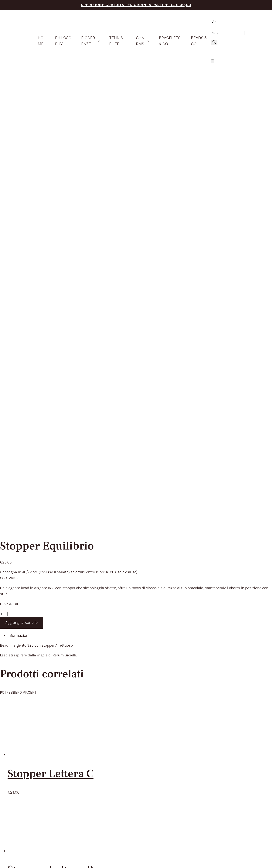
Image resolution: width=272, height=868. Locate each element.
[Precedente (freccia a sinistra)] (2, 866)
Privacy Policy (207, 804)
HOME (120, 674)
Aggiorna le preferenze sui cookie (247, 804)
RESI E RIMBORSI (183, 687)
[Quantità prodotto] (4, 178)
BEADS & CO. (126, 712)
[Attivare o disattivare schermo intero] (5, 860)
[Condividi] (9, 860)
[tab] (140, 199)
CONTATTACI (126, 724)
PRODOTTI (124, 687)
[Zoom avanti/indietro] (2, 860)
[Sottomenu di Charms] (148, 41)
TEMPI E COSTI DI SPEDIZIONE (195, 681)
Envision (259, 800)
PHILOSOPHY (126, 681)
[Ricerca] (214, 42)
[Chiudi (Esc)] (13, 860)
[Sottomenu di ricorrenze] (99, 41)
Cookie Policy (222, 804)
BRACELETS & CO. (131, 706)
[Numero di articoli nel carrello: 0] (212, 61)
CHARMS (122, 699)
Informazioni (18, 199)
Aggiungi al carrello (22, 186)
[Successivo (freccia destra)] (5, 866)
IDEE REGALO (126, 693)
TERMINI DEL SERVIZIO (189, 674)
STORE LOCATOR (130, 718)
